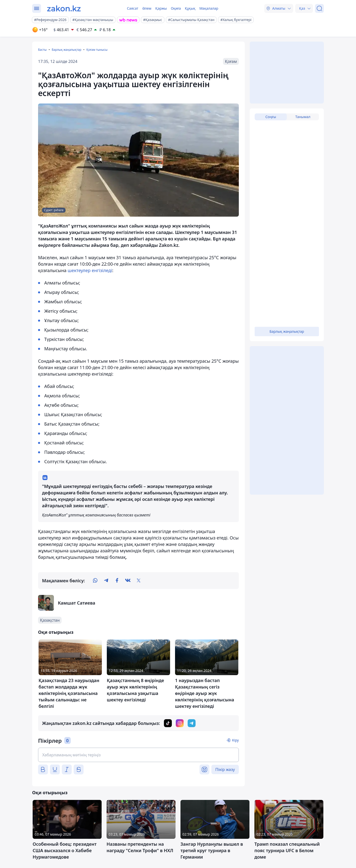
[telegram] (106, 581)
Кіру (235, 740)
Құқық (190, 8)
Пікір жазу (225, 769)
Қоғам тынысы (97, 50)
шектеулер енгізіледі (90, 270)
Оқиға (176, 8)
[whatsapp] (95, 581)
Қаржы (161, 8)
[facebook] (117, 581)
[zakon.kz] (64, 8)
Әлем (147, 8)
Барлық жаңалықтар (67, 50)
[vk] (128, 581)
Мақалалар (209, 8)
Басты (42, 50)
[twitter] (139, 581)
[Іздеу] (319, 8)
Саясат (133, 8)
